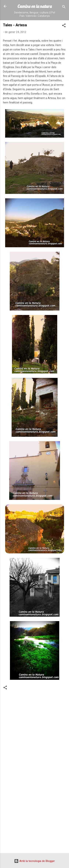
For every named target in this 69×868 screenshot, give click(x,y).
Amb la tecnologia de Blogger (34, 861)
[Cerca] (64, 7)
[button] (64, 26)
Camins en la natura (35, 6)
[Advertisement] (34, 813)
